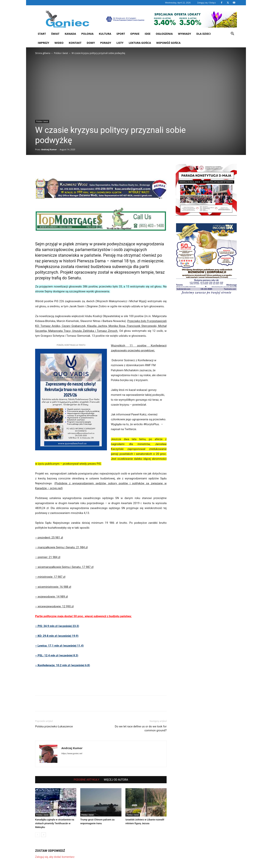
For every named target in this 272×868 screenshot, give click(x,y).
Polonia (88, 34)
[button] (232, 34)
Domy (91, 43)
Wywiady (184, 34)
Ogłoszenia (164, 34)
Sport (121, 34)
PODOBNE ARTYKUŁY (86, 780)
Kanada (70, 34)
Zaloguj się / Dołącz (206, 3)
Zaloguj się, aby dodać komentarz (55, 857)
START (42, 34)
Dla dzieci (204, 34)
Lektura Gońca (140, 43)
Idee (148, 34)
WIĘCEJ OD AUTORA (116, 780)
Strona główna (43, 53)
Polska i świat (61, 53)
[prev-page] (37, 835)
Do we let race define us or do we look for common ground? (141, 728)
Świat (55, 34)
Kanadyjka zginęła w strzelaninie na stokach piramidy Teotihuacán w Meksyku (55, 823)
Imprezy (44, 43)
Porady (106, 43)
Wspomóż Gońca (168, 43)
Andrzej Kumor (49, 149)
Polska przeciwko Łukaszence (54, 726)
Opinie (135, 34)
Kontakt (75, 43)
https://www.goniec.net (72, 754)
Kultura (105, 34)
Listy (120, 43)
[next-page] (44, 835)
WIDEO (59, 43)
